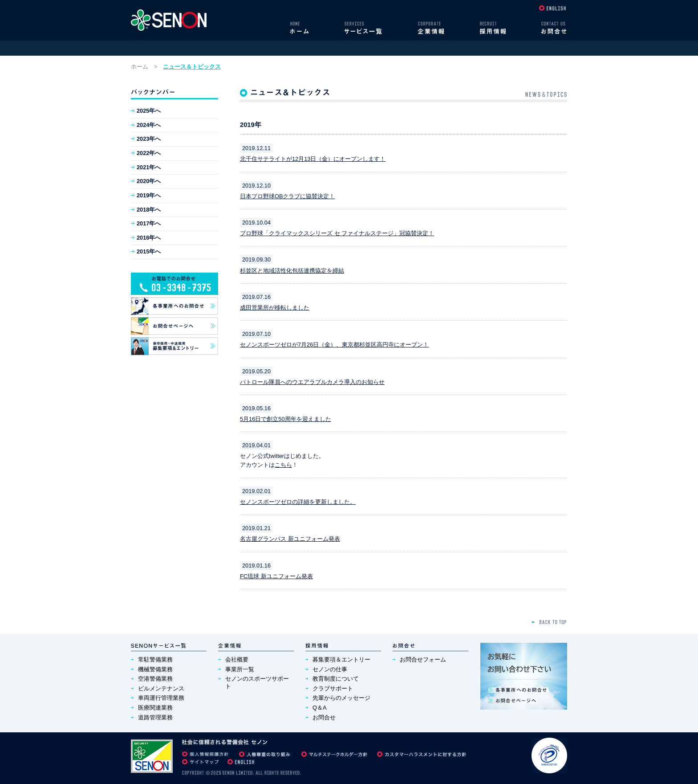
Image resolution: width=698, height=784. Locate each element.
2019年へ (149, 195)
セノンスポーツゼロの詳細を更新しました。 (298, 502)
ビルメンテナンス (161, 688)
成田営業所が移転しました (275, 308)
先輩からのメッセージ (341, 698)
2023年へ (149, 139)
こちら (283, 465)
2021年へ (149, 167)
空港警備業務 (155, 679)
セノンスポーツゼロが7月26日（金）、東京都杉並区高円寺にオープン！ (334, 345)
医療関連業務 (155, 708)
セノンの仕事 (330, 669)
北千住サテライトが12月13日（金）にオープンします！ (313, 159)
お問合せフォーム (423, 659)
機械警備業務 (155, 669)
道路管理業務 (155, 717)
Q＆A (320, 708)
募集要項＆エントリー (341, 659)
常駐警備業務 (155, 659)
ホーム (140, 67)
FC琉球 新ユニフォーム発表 (276, 576)
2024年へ (149, 125)
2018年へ (149, 210)
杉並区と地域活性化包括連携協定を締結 (292, 271)
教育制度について (336, 679)
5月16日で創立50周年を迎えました (286, 419)
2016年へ (149, 238)
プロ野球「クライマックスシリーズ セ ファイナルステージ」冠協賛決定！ (337, 233)
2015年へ (149, 251)
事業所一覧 (240, 669)
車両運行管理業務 (161, 698)
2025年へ (149, 111)
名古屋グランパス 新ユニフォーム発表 (290, 539)
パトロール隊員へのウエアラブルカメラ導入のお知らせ (312, 382)
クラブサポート (333, 688)
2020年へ (149, 181)
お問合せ (324, 717)
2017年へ (149, 223)
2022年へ (149, 153)
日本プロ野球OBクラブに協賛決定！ (288, 196)
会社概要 (237, 659)
